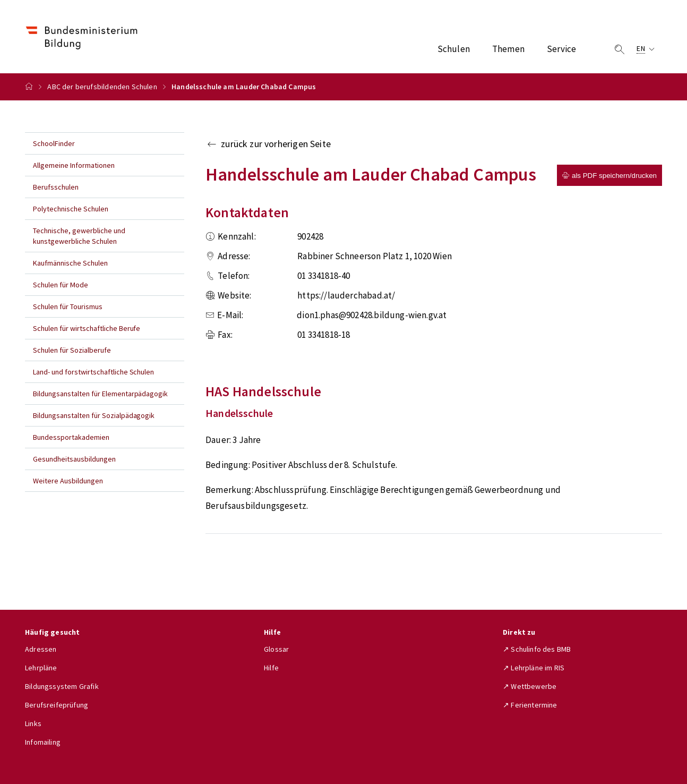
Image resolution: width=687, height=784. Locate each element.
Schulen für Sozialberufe (72, 350)
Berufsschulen (56, 187)
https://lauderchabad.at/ (346, 295)
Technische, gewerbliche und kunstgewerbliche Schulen (79, 236)
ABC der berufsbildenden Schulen (102, 87)
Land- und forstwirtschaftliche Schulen (93, 372)
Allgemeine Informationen (74, 165)
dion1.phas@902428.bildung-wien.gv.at (372, 315)
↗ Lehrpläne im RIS (534, 668)
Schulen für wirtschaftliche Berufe (87, 328)
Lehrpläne (41, 668)
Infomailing (43, 742)
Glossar (276, 649)
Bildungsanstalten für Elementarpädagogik (100, 394)
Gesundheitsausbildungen (74, 459)
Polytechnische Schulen (71, 209)
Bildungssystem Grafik (62, 686)
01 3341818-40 (324, 276)
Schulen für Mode (61, 285)
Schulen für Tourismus (68, 306)
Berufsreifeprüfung (57, 705)
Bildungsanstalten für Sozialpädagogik (94, 415)
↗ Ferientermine (530, 705)
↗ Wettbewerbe (530, 686)
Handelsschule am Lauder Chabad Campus (244, 87)
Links (33, 723)
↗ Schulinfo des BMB (537, 649)
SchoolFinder (54, 143)
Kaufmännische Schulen (70, 263)
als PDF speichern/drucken (609, 176)
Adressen (41, 649)
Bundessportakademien (71, 437)
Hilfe (271, 668)
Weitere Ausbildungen (68, 481)
